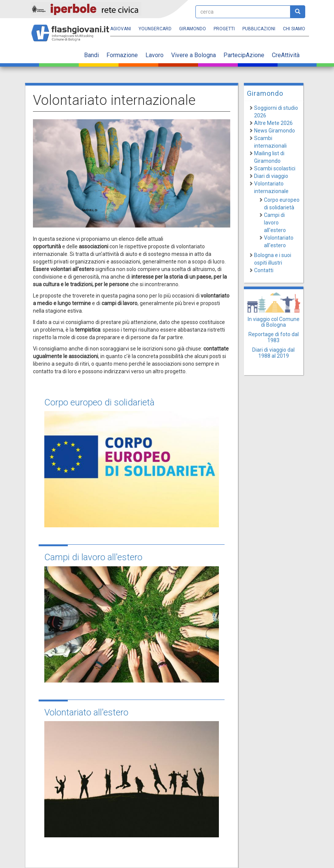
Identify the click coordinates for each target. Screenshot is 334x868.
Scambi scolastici (275, 168)
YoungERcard (155, 29)
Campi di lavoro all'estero (93, 557)
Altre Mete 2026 (273, 123)
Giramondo (193, 29)
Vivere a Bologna (194, 55)
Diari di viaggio (271, 176)
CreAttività (286, 55)
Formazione (122, 55)
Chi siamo (294, 29)
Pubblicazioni (259, 29)
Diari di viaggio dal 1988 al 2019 (273, 353)
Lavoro (155, 55)
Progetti (224, 29)
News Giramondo (275, 131)
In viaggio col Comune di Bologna (274, 322)
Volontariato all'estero (86, 712)
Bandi (91, 55)
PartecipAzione (244, 55)
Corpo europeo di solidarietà (99, 402)
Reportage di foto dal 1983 (274, 337)
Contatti (264, 270)
